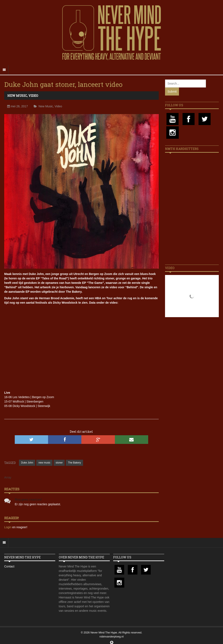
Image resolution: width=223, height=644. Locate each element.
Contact (9, 566)
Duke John (27, 463)
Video (33, 96)
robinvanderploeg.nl (111, 637)
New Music (17, 96)
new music (44, 463)
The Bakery (74, 463)
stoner (59, 463)
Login (8, 527)
